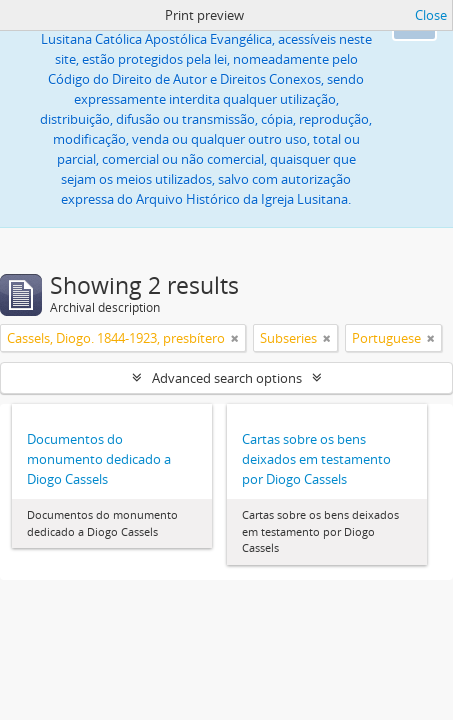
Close (431, 15)
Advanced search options (227, 378)
